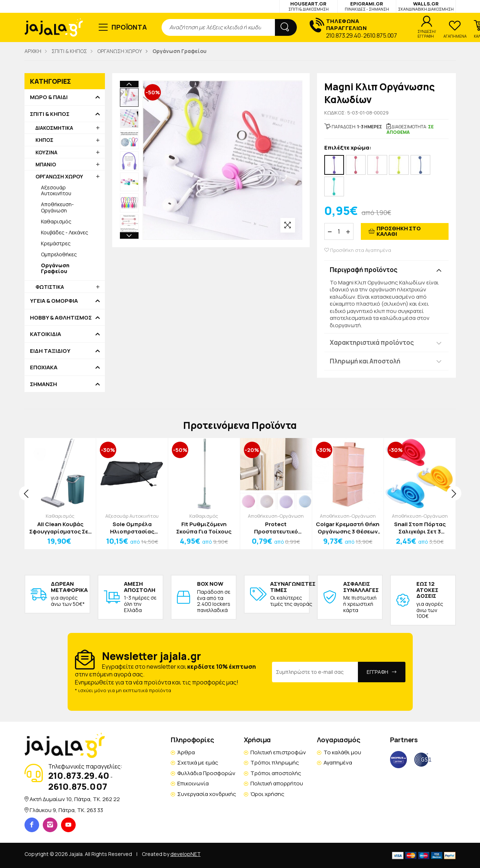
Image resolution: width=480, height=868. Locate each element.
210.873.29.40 (343, 35)
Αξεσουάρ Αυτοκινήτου (56, 190)
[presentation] (26, 493)
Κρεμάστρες (56, 243)
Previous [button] (129, 84)
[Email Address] (315, 672)
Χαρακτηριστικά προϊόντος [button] (372, 342)
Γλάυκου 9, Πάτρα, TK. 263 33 (66, 810)
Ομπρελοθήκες (59, 254)
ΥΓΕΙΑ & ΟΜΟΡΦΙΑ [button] (54, 301)
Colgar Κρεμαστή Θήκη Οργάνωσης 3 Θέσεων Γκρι (348, 528)
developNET (186, 854)
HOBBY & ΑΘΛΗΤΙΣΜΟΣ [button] (61, 318)
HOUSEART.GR (309, 6)
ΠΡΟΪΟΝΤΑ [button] (129, 27)
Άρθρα (186, 752)
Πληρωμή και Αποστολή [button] (365, 361)
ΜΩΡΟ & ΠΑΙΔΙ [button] (49, 97)
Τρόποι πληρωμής (275, 763)
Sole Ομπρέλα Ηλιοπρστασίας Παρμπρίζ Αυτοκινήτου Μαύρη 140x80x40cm (132, 528)
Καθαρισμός (56, 221)
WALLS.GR (426, 6)
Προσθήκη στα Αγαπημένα (358, 250)
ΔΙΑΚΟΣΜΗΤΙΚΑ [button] (54, 128)
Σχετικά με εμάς (198, 763)
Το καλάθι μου (342, 752)
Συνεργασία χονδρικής (207, 794)
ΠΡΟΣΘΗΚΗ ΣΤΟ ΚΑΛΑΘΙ (399, 231)
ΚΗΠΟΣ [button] (44, 140)
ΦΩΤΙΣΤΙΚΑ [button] (50, 287)
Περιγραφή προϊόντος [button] (364, 270)
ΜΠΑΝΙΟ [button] (46, 164)
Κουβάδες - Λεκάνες (65, 232)
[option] (129, 98)
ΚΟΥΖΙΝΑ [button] (46, 152)
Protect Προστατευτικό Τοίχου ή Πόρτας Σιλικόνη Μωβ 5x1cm (276, 528)
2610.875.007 (380, 35)
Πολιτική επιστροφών (278, 752)
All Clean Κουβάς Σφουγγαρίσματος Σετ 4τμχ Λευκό (60, 528)
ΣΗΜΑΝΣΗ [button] (44, 384)
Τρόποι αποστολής (276, 773)
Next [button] (129, 235)
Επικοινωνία (193, 783)
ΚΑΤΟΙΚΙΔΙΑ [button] (46, 334)
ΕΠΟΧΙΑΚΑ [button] (44, 367)
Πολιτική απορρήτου (277, 783)
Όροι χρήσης (267, 794)
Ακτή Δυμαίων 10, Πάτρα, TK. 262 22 (75, 799)
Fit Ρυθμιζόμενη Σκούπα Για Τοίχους (204, 528)
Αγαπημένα (338, 763)
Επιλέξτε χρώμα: (348, 148)
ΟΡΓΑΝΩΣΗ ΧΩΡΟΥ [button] (59, 176)
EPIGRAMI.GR (367, 6)
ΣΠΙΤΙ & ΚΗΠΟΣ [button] (50, 114)
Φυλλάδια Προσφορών (206, 773)
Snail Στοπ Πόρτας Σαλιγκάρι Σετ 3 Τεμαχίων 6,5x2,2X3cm (420, 528)
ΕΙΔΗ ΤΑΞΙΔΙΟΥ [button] (50, 351)
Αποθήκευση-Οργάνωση (57, 207)
